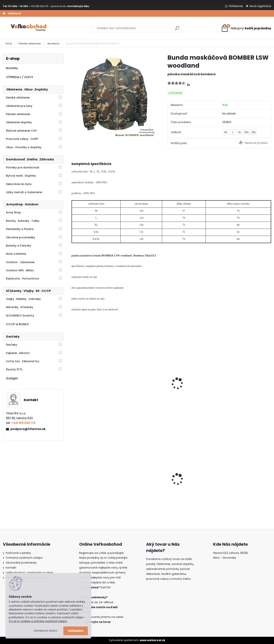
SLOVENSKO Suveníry (20, 316)
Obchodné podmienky (21, 563)
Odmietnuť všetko (45, 631)
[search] (177, 30)
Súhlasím (76, 631)
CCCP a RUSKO (17, 324)
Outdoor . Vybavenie (20, 262)
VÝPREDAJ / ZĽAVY (20, 77)
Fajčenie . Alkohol (18, 353)
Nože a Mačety (16, 254)
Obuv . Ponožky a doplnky (24, 147)
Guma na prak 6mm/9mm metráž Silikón (145, 482)
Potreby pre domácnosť (23, 167)
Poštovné (15, 13)
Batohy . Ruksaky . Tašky (23, 221)
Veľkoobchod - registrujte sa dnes (29, 573)
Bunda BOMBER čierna (242, 387)
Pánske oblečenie (30, 44)
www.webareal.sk (152, 640)
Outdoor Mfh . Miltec (20, 270)
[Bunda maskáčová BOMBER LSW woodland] (113, 95)
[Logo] (29, 28)
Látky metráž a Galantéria (24, 192)
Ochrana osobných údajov (24, 558)
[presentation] (73, 378)
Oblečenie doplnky (19, 122)
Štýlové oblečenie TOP (21, 131)
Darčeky (12, 345)
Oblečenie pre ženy (19, 106)
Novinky (12, 68)
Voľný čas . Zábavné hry (23, 361)
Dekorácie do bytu (19, 184)
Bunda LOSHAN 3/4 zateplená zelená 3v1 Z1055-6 (94, 390)
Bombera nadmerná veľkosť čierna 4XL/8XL (146, 388)
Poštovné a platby (18, 553)
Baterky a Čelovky (18, 246)
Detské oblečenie (18, 98)
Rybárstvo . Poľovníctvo (23, 279)
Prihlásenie (236, 6)
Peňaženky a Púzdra (20, 229)
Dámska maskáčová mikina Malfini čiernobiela (95, 482)
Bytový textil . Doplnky (21, 176)
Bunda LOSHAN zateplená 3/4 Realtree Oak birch (194, 388)
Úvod (9, 44)
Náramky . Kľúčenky (20, 307)
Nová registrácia (260, 6)
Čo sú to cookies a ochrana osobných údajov (38, 621)
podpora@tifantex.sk (28, 429)
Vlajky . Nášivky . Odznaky (23, 299)
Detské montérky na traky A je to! (246, 482)
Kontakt (11, 568)
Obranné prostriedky (20, 237)
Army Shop (13, 212)
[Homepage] (4, 14)
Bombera (53, 44)
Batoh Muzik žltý (187, 482)
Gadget (12, 378)
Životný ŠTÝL (14, 369)
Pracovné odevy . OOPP (22, 139)
